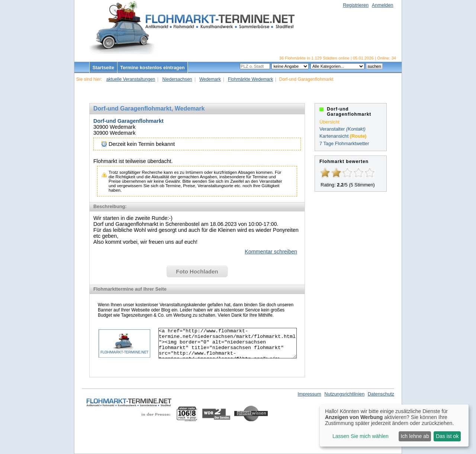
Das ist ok (447, 436)
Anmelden (383, 5)
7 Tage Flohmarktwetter (344, 143)
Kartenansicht (334, 136)
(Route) (358, 136)
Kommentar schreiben (271, 252)
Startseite (103, 68)
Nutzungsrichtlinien (344, 394)
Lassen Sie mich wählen (361, 436)
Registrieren (356, 5)
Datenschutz (381, 394)
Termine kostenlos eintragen (152, 68)
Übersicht (329, 122)
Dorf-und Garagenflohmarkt (128, 121)
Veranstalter (332, 129)
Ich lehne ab (415, 436)
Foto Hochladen (197, 271)
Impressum (309, 394)
